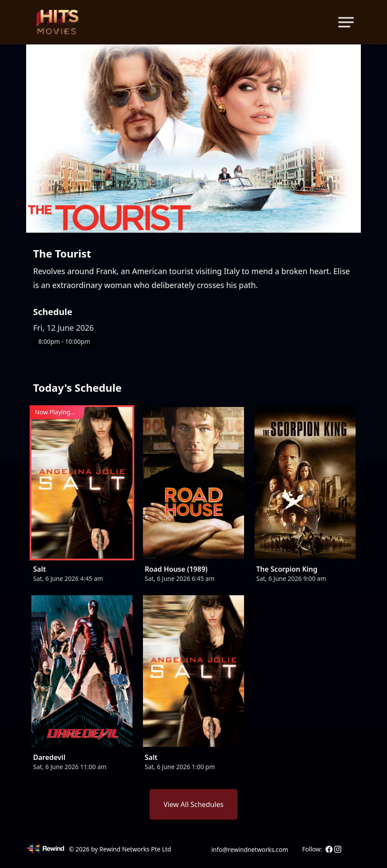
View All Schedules (193, 804)
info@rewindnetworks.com (250, 849)
